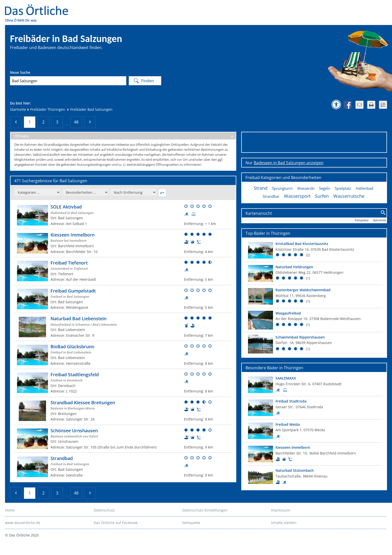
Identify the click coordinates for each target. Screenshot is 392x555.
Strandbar (271, 196)
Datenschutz (104, 510)
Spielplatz (343, 188)
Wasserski (306, 188)
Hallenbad (364, 188)
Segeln (325, 188)
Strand (261, 188)
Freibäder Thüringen (46, 109)
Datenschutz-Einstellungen (205, 510)
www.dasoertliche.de (23, 523)
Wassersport (297, 196)
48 (76, 122)
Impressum (280, 510)
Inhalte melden (284, 523)
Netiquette (191, 523)
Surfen (322, 196)
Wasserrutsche (349, 196)
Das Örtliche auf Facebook (116, 523)
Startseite (18, 109)
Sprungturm (282, 188)
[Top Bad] (314, 250)
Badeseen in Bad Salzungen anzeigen (289, 163)
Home (10, 510)
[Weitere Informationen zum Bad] (123, 215)
